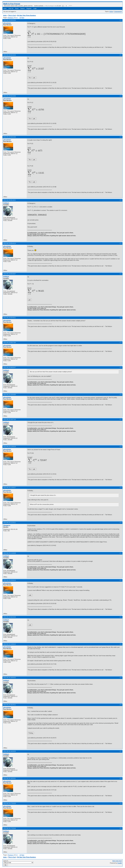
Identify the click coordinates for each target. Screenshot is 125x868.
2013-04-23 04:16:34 (9, 55)
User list (11, 8)
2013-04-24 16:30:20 (9, 751)
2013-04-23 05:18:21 (9, 200)
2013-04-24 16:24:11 (9, 705)
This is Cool (12, 15)
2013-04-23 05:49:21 (9, 318)
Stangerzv (7, 525)
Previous (10, 18)
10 (20, 18)
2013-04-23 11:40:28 (9, 553)
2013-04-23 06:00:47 (9, 367)
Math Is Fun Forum (12, 4)
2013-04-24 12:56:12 (9, 644)
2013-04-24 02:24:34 (9, 617)
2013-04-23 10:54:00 (9, 395)
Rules (17, 8)
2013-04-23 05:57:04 (9, 343)
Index (5, 8)
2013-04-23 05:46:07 (9, 274)
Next (23, 18)
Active (111, 11)
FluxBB (120, 863)
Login (35, 8)
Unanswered (118, 11)
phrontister (7, 23)
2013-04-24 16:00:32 (9, 678)
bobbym (6, 203)
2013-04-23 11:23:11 (9, 523)
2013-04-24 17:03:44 (9, 828)
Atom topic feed (117, 861)
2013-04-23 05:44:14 (9, 243)
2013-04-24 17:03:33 (9, 803)
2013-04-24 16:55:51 (9, 778)
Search (23, 8)
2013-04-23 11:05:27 (9, 488)
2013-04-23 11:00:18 (9, 447)
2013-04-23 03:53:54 (9, 20)
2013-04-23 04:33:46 (9, 96)
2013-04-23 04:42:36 (9, 137)
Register (29, 8)
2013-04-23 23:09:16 (9, 580)
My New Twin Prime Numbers (27, 15)
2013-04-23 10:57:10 (9, 419)
